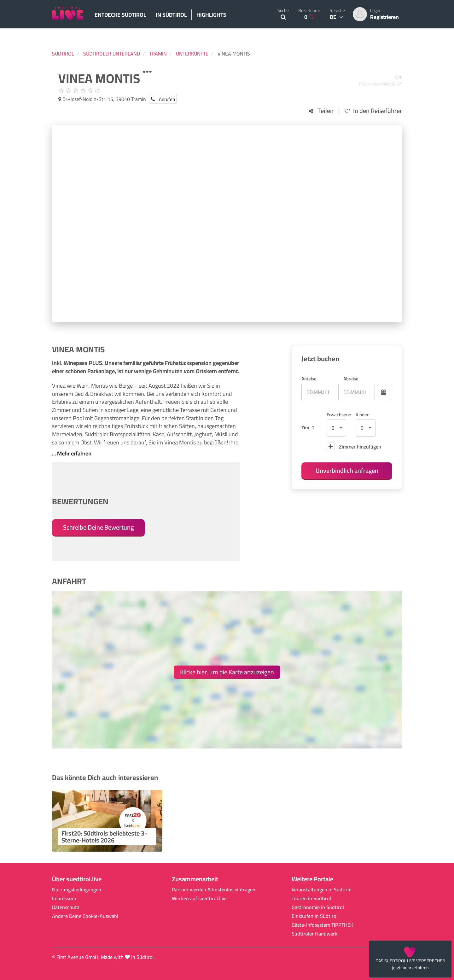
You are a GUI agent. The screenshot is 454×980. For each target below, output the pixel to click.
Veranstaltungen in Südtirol (322, 890)
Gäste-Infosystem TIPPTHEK (322, 925)
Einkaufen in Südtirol (315, 916)
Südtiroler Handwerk (314, 934)
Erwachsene (337, 415)
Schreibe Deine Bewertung (98, 527)
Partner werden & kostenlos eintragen (214, 890)
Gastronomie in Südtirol (318, 907)
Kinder (362, 415)
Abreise (351, 379)
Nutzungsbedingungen (77, 890)
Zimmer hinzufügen (354, 447)
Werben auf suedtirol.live (199, 898)
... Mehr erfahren (72, 454)
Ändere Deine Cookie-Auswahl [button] (85, 916)
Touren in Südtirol (311, 898)
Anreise (309, 379)
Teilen (321, 111)
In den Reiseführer (373, 111)
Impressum (64, 898)
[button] (337, 428)
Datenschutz (66, 907)
